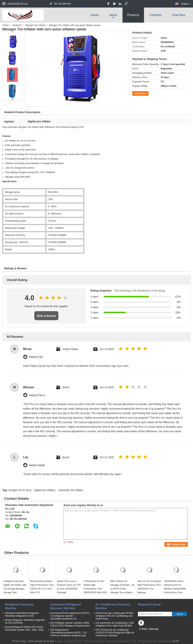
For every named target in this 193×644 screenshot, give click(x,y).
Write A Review (46, 316)
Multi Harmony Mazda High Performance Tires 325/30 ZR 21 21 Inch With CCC (42, 587)
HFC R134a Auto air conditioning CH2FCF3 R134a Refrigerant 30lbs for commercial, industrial (115, 633)
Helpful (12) (36, 357)
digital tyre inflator (45, 490)
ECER (176, 641)
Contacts (156, 15)
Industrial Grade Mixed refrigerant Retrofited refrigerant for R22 (22, 614)
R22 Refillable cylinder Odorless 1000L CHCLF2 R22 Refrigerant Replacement (70, 624)
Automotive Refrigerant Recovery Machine (66, 606)
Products (133, 15)
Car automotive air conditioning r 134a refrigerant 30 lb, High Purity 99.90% (115, 624)
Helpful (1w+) (37, 395)
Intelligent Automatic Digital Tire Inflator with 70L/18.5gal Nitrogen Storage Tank (15, 587)
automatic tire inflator (71, 490)
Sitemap (153, 629)
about (113, 15)
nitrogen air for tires (20, 490)
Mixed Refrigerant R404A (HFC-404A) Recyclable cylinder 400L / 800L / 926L (25, 628)
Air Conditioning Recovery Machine (113, 606)
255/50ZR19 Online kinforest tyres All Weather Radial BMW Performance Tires (175, 587)
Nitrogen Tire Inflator (35, 25)
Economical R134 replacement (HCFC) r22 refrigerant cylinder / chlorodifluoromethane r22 (70, 616)
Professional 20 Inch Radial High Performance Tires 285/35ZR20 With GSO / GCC (95, 589)
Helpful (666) (37, 465)
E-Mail (143, 629)
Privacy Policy (19, 641)
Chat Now (178, 15)
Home (95, 15)
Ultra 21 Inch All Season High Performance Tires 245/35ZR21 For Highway (149, 587)
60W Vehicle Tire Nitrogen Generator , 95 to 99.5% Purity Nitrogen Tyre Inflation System (122, 589)
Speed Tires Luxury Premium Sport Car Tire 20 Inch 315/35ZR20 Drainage (69, 587)
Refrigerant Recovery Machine (19, 606)
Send (179, 614)
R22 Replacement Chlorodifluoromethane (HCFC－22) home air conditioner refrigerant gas (68, 633)
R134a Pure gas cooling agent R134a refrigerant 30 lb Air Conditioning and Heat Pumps (114, 616)
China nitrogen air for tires (41, 641)
